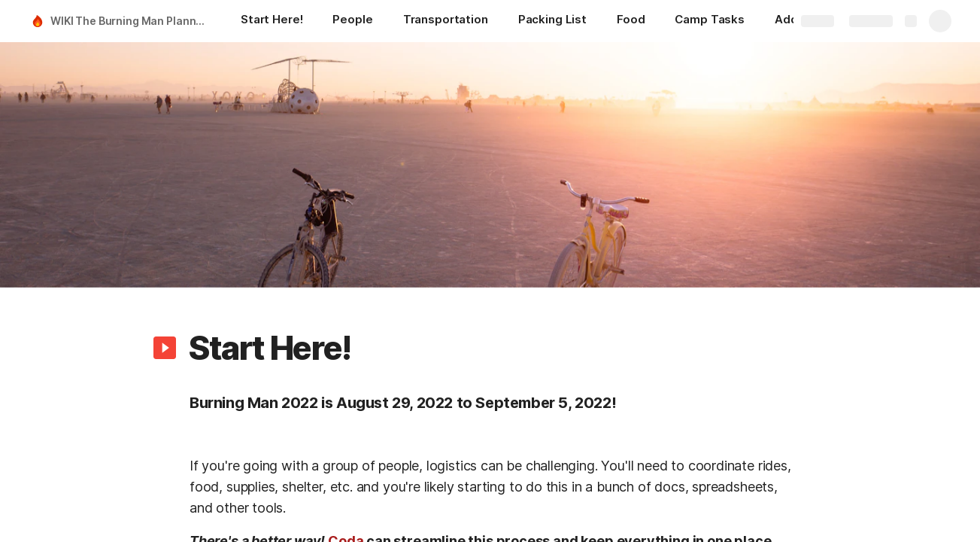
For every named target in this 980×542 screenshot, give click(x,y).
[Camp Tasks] (710, 21)
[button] (165, 348)
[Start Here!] (272, 21)
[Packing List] (552, 21)
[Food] (631, 21)
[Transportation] (446, 21)
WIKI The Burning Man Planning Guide (130, 21)
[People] (352, 21)
